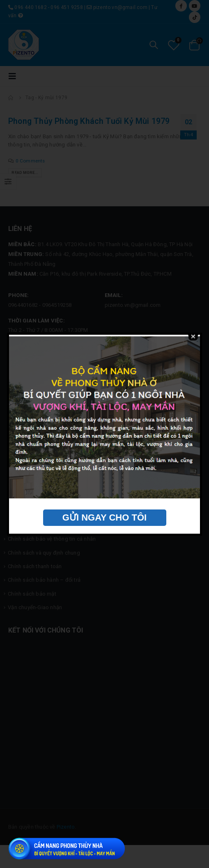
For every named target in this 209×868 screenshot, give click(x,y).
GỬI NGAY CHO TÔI (104, 517)
